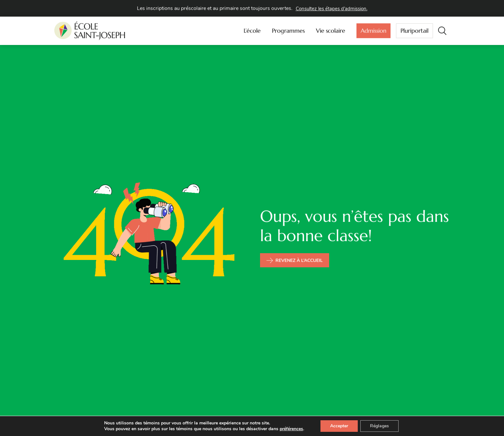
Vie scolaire (332, 29)
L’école (254, 29)
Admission (373, 31)
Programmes (290, 29)
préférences (291, 429)
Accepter (339, 426)
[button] (442, 30)
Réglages (379, 426)
